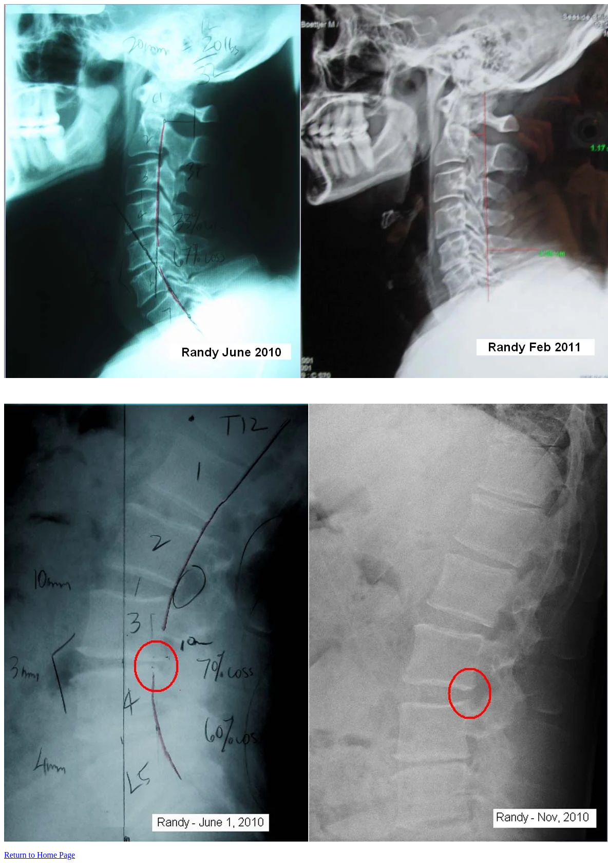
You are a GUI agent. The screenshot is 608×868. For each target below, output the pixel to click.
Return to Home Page (40, 855)
